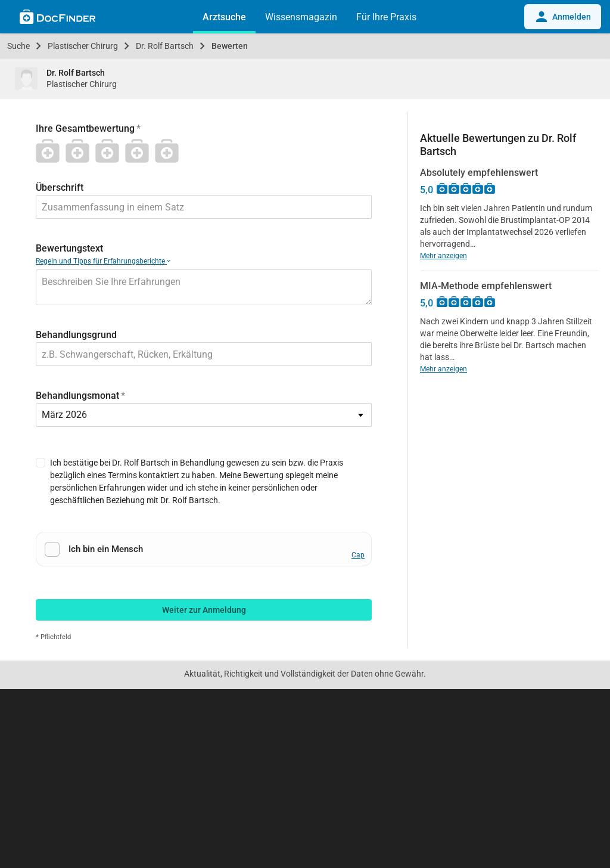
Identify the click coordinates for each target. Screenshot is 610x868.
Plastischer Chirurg (83, 46)
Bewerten (230, 46)
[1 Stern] (51, 151)
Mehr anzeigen (444, 256)
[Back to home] (57, 18)
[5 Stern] (170, 151)
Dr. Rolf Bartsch (165, 46)
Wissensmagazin (301, 17)
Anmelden (563, 17)
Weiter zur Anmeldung (204, 610)
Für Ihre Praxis (386, 17)
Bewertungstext (69, 248)
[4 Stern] (140, 151)
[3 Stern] (110, 151)
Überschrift (60, 187)
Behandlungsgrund (76, 335)
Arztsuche (224, 17)
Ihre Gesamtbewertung (85, 128)
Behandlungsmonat (77, 396)
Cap (358, 555)
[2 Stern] (80, 151)
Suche (18, 46)
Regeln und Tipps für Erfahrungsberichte (103, 261)
